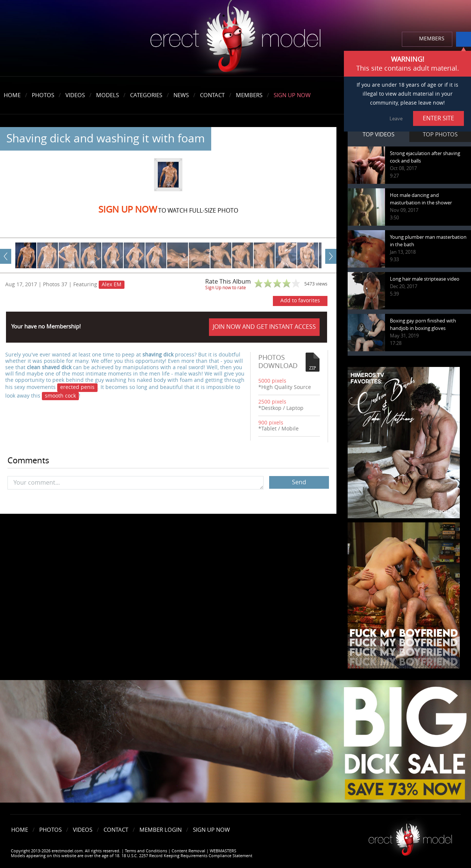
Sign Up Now (292, 95)
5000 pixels (272, 381)
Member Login (161, 830)
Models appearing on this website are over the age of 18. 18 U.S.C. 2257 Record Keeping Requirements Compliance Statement (132, 856)
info (464, 39)
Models (107, 95)
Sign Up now (128, 210)
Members (249, 95)
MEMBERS (432, 39)
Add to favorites (300, 301)
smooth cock (60, 396)
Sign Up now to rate (226, 288)
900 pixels (271, 423)
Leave (396, 119)
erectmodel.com (235, 39)
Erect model (410, 837)
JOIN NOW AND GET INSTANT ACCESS (264, 327)
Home (12, 95)
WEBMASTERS (223, 851)
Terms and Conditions (146, 851)
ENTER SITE (438, 118)
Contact (212, 95)
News (181, 95)
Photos (43, 95)
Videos (75, 95)
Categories (146, 95)
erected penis (77, 387)
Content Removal (188, 851)
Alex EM (112, 285)
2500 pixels (272, 402)
